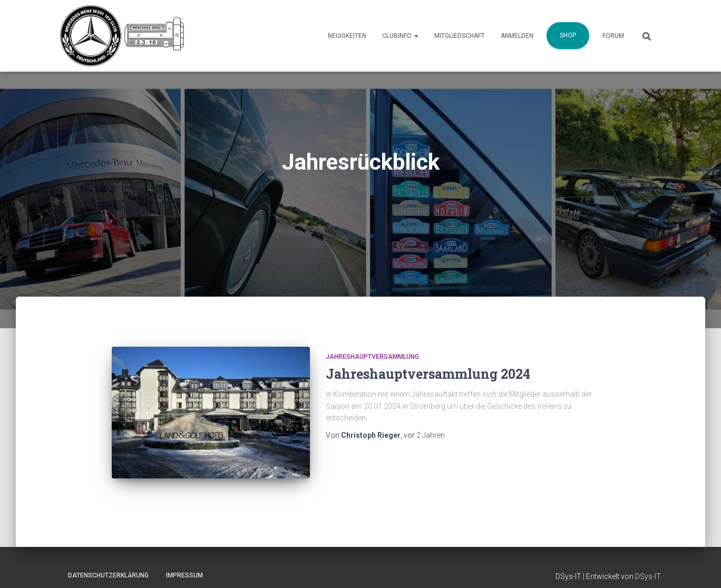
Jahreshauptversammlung (372, 357)
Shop (568, 35)
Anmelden (517, 36)
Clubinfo (400, 36)
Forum (613, 36)
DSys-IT (648, 576)
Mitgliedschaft (460, 36)
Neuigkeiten (347, 36)
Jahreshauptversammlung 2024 (428, 374)
